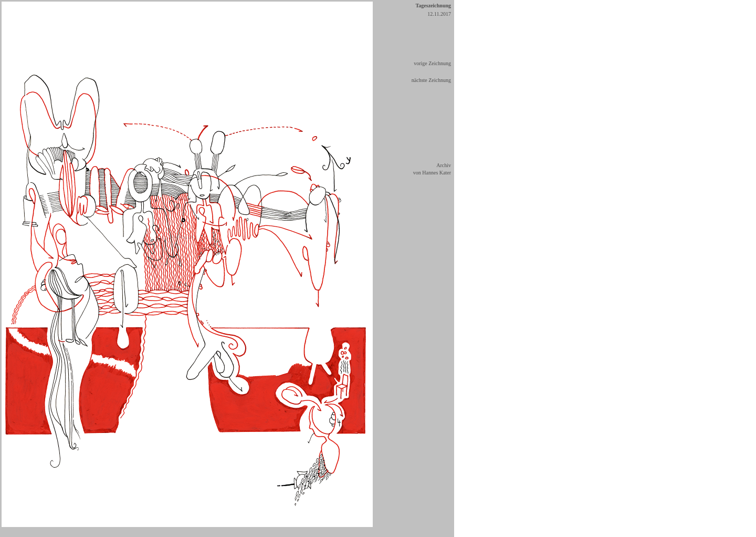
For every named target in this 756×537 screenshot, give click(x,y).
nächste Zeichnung (431, 80)
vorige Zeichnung (432, 63)
